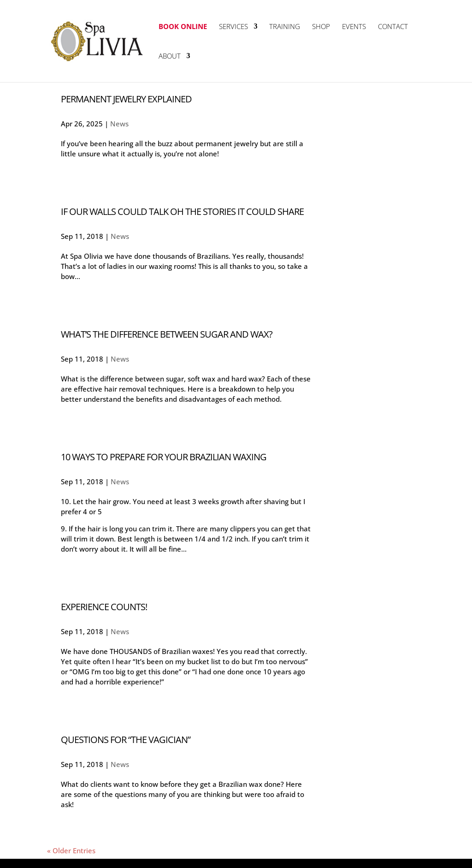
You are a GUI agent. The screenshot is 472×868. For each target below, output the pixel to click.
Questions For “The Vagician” (126, 740)
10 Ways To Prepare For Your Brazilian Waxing (164, 457)
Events (354, 27)
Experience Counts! (104, 607)
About (170, 56)
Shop (321, 27)
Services (233, 27)
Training (285, 27)
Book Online (183, 27)
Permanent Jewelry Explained (126, 99)
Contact (393, 27)
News (119, 124)
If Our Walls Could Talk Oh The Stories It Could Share (182, 211)
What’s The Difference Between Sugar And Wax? (167, 334)
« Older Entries (71, 850)
